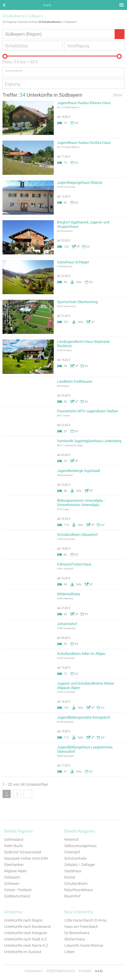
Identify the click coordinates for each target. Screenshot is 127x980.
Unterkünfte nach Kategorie (26, 933)
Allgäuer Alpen (15, 871)
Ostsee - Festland (18, 890)
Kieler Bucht (13, 846)
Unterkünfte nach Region (23, 920)
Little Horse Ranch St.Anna (85, 920)
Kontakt (85, 971)
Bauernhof (72, 896)
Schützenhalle (75, 858)
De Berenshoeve (77, 933)
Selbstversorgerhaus (80, 846)
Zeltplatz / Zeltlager (80, 865)
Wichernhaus (75, 939)
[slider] (5, 56)
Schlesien (12, 884)
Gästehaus (73, 871)
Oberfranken (14, 865)
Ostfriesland (14, 840)
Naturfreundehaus (79, 890)
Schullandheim (76, 884)
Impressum (34, 971)
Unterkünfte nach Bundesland (27, 927)
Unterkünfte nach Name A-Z (26, 945)
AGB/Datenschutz (61, 971)
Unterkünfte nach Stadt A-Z (25, 939)
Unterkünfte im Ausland (23, 952)
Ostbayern (12, 877)
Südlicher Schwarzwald (22, 852)
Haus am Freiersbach (81, 927)
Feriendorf (72, 852)
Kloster (70, 877)
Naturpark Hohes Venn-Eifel (26, 858)
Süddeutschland (17, 896)
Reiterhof (71, 840)
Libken (70, 952)
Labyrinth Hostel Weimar (84, 945)
